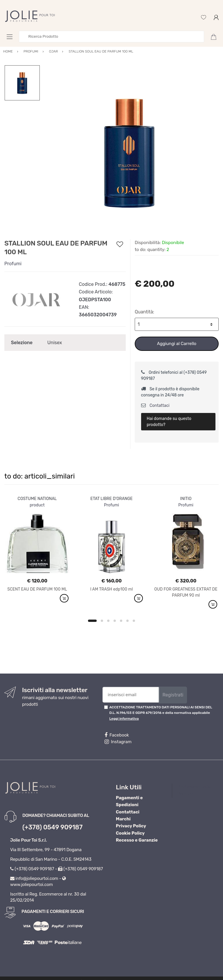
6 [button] (127, 621)
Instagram (118, 742)
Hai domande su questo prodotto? (169, 422)
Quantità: (144, 312)
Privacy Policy (131, 826)
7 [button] (134, 621)
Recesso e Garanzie (137, 840)
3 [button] (108, 621)
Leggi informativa (124, 719)
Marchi (123, 819)
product (37, 505)
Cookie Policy (130, 833)
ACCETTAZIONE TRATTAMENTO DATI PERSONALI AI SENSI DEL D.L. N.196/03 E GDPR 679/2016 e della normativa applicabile (161, 713)
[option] (129, 152)
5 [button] (121, 621)
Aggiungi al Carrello (177, 344)
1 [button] (92, 621)
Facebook (117, 735)
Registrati (173, 695)
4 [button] (115, 621)
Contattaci (155, 406)
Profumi (13, 264)
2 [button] (102, 621)
